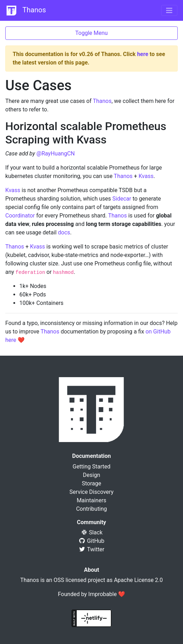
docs (64, 232)
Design (92, 475)
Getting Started (91, 467)
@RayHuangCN (56, 154)
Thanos (26, 11)
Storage (92, 483)
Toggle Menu (91, 33)
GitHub (91, 541)
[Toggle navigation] (169, 11)
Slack (92, 532)
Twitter (91, 549)
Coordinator (20, 216)
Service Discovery (91, 492)
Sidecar (122, 199)
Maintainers (91, 500)
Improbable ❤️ (107, 594)
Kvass (146, 176)
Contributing (91, 509)
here (143, 54)
